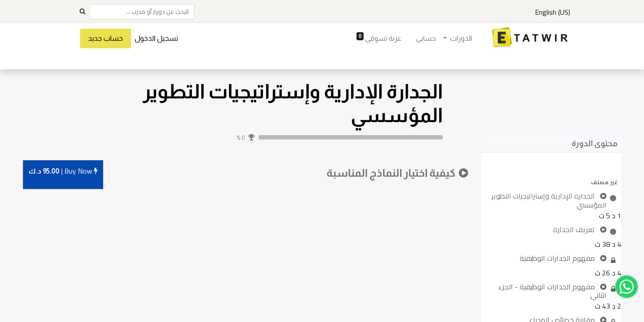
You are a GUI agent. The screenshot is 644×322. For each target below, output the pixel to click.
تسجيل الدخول (157, 38)
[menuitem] (425, 38)
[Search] (82, 12)
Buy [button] (63, 172)
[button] (551, 182)
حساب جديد (106, 38)
